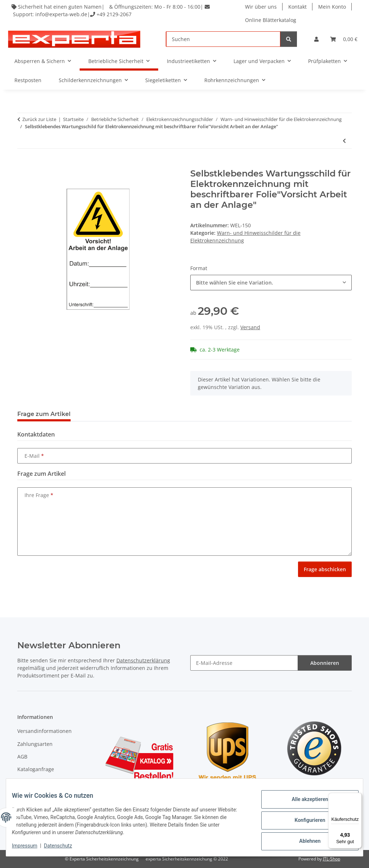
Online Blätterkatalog (271, 20)
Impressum (30, 846)
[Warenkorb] (344, 39)
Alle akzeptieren (304, 802)
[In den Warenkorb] (23, 165)
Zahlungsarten (35, 744)
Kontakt (298, 7)
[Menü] (357, 797)
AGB (22, 757)
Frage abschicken (325, 569)
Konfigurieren (304, 821)
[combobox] (271, 283)
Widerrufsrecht (36, 782)
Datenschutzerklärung (143, 660)
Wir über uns (262, 7)
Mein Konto (333, 7)
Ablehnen (304, 840)
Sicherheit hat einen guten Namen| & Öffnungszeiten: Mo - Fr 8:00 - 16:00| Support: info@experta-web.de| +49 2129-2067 (112, 10)
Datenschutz (64, 846)
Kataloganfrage (36, 769)
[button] (316, 39)
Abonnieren (325, 663)
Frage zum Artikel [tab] (44, 414)
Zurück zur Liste (39, 119)
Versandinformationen (45, 731)
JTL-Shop (332, 859)
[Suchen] (223, 39)
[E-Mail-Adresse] (244, 663)
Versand (250, 327)
